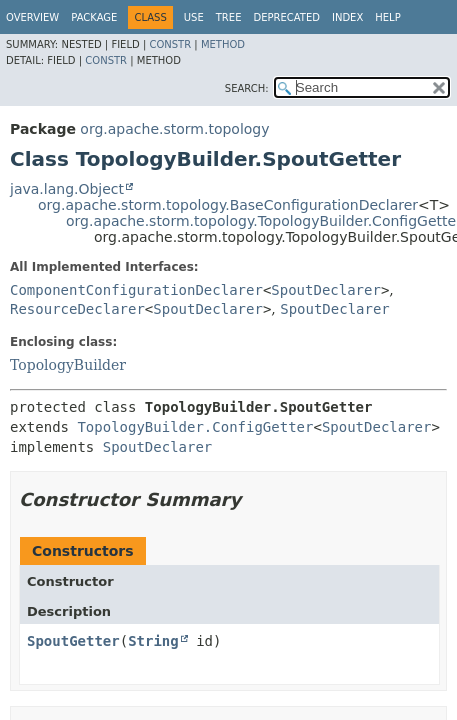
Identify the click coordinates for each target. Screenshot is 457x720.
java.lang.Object (67, 189)
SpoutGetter (73, 641)
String (153, 641)
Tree (229, 17)
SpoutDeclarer (326, 290)
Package (94, 17)
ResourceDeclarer (77, 309)
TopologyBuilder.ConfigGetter (195, 427)
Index (347, 17)
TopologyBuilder (68, 365)
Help (387, 17)
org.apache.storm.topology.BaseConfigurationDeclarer (228, 205)
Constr (170, 44)
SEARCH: (247, 88)
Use (194, 17)
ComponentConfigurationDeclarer (136, 290)
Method (223, 44)
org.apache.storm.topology (174, 129)
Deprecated (286, 17)
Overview (32, 17)
